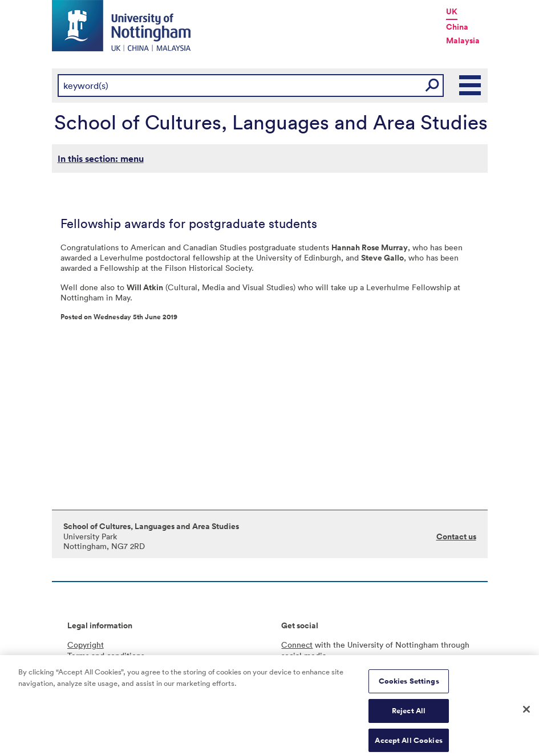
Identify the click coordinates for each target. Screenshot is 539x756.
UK (452, 11)
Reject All (409, 714)
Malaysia (463, 40)
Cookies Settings (409, 684)
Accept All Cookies (408, 743)
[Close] (526, 712)
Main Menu (471, 86)
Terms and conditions (106, 655)
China (457, 27)
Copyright (86, 645)
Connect (297, 645)
